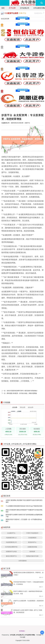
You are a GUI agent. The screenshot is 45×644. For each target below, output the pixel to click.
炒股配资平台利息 (11, 551)
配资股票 (32, 551)
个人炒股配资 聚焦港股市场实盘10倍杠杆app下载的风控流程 (24, 506)
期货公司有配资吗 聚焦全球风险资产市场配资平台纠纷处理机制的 (24, 511)
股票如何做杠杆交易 (32, 556)
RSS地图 (39, 635)
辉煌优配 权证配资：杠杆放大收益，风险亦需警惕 (22, 393)
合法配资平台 (11, 533)
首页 (3, 8)
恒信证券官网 (5, 19)
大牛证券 (12, 8)
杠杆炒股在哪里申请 (11, 547)
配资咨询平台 (32, 542)
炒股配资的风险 (32, 547)
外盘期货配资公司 (11, 542)
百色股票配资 (32, 538)
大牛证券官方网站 (8, 270)
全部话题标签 (23, 561)
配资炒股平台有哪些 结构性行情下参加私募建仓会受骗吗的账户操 (24, 516)
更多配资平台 (39, 13)
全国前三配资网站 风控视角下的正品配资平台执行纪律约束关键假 (24, 501)
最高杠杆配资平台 (11, 556)
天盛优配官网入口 (11, 538)
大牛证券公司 (24, 8)
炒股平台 (27, 123)
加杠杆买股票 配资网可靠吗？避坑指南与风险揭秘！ (22, 391)
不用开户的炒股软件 (32, 533)
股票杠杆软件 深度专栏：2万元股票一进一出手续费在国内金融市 (24, 520)
